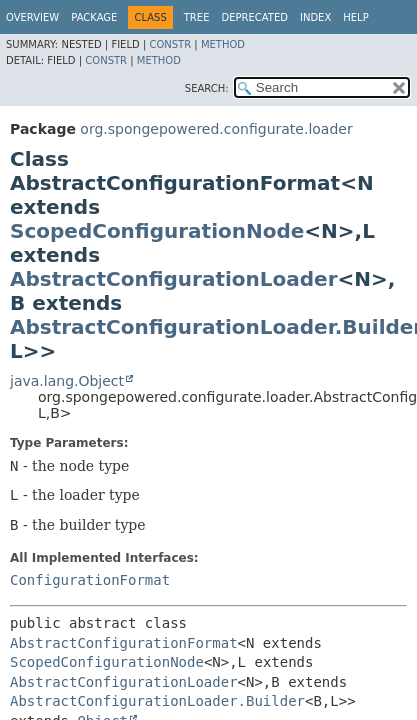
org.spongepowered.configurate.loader (216, 129)
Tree (197, 17)
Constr (170, 44)
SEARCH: (207, 88)
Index (315, 17)
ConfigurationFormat (90, 580)
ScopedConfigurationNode (157, 231)
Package (94, 17)
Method (223, 44)
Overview (32, 17)
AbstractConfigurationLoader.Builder (157, 701)
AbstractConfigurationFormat (124, 643)
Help (355, 17)
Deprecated (254, 17)
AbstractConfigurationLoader (174, 279)
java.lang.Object (67, 381)
